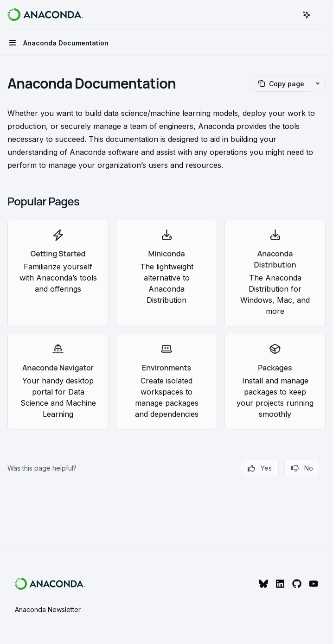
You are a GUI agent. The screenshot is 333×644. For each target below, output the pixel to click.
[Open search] (289, 15)
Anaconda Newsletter (48, 609)
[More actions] (321, 15)
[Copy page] (281, 84)
